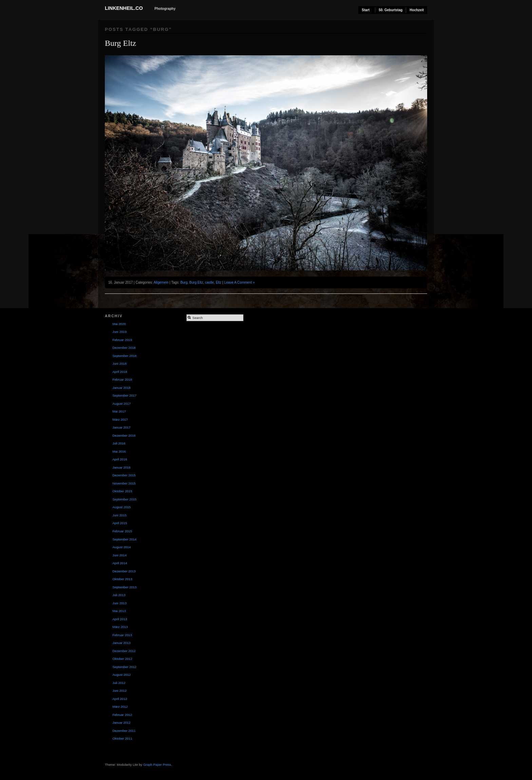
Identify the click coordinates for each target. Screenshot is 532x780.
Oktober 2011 (122, 738)
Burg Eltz (120, 43)
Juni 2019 (119, 332)
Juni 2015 (119, 515)
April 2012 (120, 699)
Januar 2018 (121, 388)
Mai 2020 (119, 324)
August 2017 (121, 404)
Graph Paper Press (157, 765)
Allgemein (161, 282)
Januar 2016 (121, 467)
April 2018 (120, 372)
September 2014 (124, 539)
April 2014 (120, 563)
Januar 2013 (121, 643)
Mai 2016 (119, 451)
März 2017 (120, 420)
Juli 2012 (119, 683)
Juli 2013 (119, 595)
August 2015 (121, 507)
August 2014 (121, 547)
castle (209, 282)
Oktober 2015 (122, 491)
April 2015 (120, 523)
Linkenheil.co (124, 8)
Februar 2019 (122, 340)
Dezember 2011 (124, 731)
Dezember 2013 (124, 571)
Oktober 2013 (122, 579)
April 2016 (120, 459)
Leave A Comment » (240, 282)
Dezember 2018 (124, 348)
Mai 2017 (119, 411)
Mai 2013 (119, 611)
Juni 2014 (119, 555)
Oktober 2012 (122, 659)
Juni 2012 (119, 691)
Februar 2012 (122, 715)
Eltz (219, 282)
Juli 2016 (119, 443)
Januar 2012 (121, 722)
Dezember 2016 (124, 435)
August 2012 (121, 675)
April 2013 (120, 619)
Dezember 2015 (124, 475)
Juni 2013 (119, 603)
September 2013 (124, 587)
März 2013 (120, 627)
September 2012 (124, 667)
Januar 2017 (121, 427)
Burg (184, 282)
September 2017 (124, 395)
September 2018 (124, 356)
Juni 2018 (119, 364)
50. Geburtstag (391, 10)
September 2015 (124, 499)
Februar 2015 (122, 531)
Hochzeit (417, 10)
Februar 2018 (122, 379)
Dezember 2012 (124, 651)
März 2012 (120, 707)
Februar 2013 (122, 635)
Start (366, 10)
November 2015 (124, 483)
